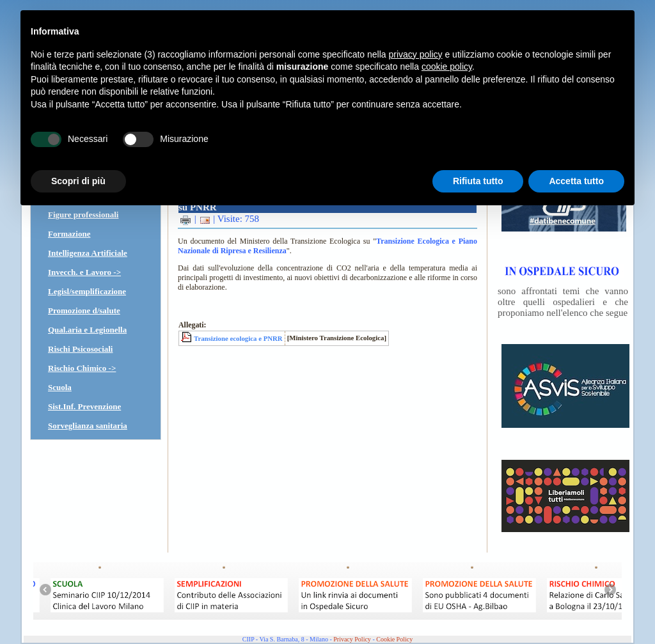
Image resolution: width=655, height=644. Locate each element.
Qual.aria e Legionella (87, 330)
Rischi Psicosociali (80, 349)
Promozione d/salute (84, 310)
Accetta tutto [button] (576, 181)
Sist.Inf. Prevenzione (84, 406)
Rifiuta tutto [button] (478, 181)
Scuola (60, 387)
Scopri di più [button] (78, 181)
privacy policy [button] (416, 54)
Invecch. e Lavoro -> (84, 272)
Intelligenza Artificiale (88, 253)
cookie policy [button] (447, 67)
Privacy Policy (352, 639)
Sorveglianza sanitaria (88, 426)
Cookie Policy (394, 639)
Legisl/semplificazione (87, 291)
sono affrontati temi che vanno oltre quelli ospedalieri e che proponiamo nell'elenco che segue (563, 302)
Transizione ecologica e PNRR (238, 338)
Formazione (69, 234)
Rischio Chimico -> (82, 368)
